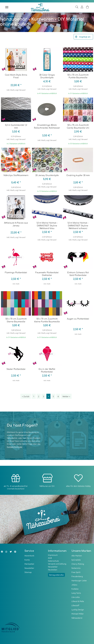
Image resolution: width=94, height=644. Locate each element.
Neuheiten (53, 570)
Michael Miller (78, 614)
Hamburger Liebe (79, 580)
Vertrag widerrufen (56, 575)
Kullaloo (75, 589)
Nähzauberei (77, 618)
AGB (50, 558)
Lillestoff (75, 605)
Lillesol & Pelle (78, 601)
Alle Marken (77, 555)
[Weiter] (66, 396)
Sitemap (28, 572)
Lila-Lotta (76, 597)
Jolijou (74, 585)
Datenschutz (53, 561)
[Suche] (77, 7)
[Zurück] (26, 396)
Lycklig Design (78, 609)
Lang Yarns (76, 593)
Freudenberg (77, 576)
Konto (27, 560)
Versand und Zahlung (57, 564)
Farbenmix (76, 568)
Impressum (53, 555)
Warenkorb (29, 555)
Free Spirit (76, 572)
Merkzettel (29, 564)
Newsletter (29, 568)
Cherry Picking (78, 564)
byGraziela (76, 560)
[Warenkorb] (87, 7)
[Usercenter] (82, 7)
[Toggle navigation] (7, 7)
